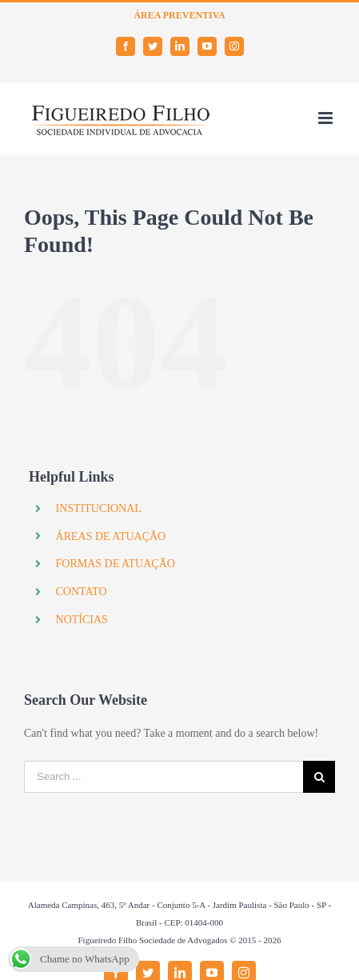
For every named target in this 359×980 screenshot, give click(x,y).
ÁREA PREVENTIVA (179, 15)
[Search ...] (164, 777)
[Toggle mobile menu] (327, 118)
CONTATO (82, 592)
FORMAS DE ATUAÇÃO (116, 564)
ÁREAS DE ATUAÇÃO (111, 536)
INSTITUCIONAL (99, 508)
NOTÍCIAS (82, 620)
